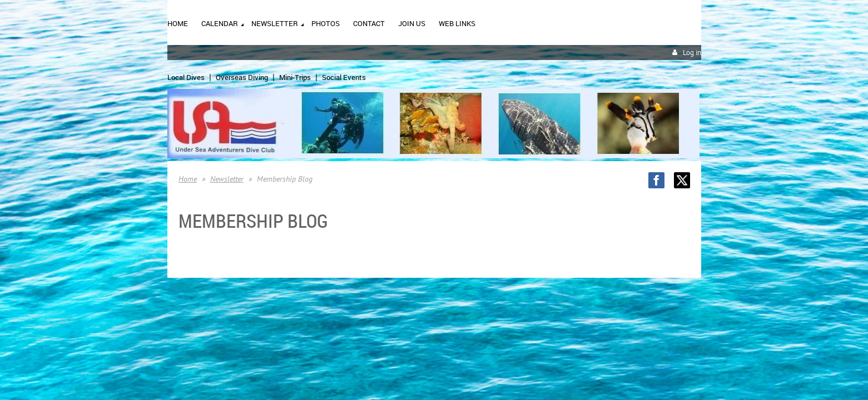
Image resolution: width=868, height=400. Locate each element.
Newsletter (227, 179)
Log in (692, 52)
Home (188, 179)
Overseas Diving (242, 77)
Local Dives (186, 77)
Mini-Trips (295, 77)
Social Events (344, 77)
